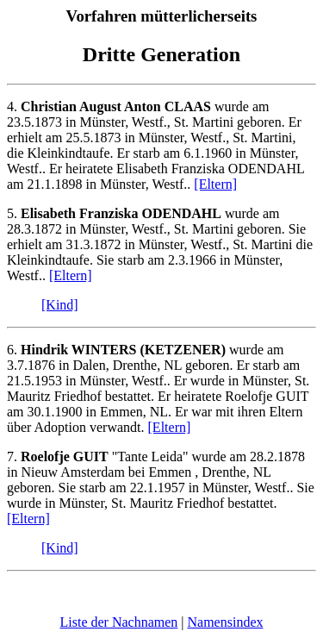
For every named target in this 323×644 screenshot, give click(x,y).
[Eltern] (215, 184)
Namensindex (226, 622)
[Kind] (60, 305)
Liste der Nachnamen (118, 622)
